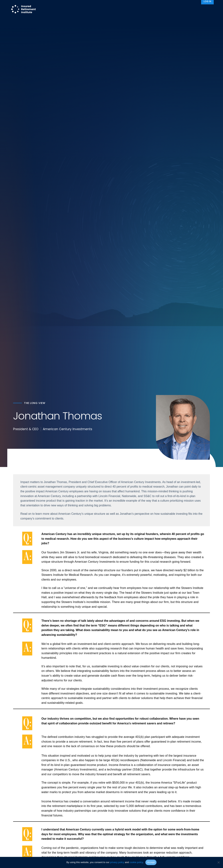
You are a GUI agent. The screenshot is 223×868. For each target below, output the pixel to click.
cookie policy (136, 862)
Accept (151, 862)
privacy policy (117, 862)
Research (100, 10)
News (195, 10)
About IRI (177, 10)
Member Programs (126, 10)
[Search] (209, 10)
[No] (218, 862)
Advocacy (155, 10)
